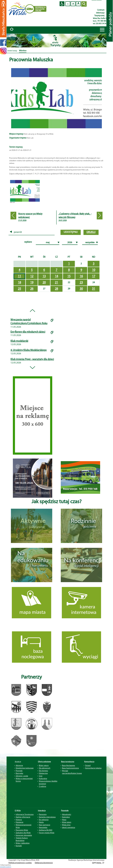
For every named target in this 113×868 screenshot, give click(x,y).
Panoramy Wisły (22, 830)
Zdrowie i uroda (22, 776)
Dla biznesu (43, 771)
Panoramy (43, 814)
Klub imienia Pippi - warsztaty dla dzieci (32, 359)
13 (44, 276)
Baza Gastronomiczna (70, 768)
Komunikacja (89, 761)
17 (94, 276)
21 (56, 283)
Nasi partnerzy (44, 825)
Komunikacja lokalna (93, 768)
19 (32, 283)
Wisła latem (67, 822)
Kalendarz (66, 817)
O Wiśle (18, 810)
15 (69, 276)
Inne (41, 776)
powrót (16, 232)
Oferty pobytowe (44, 761)
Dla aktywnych (45, 768)
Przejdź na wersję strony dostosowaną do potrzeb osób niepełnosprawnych (62, 4)
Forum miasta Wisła (47, 833)
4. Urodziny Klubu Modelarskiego (29, 350)
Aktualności (67, 814)
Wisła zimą (66, 825)
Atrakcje (18, 761)
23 (81, 283)
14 (56, 276)
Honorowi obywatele (24, 835)
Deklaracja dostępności (44, 863)
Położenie (20, 822)
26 (32, 289)
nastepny (9, 867)
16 (81, 276)
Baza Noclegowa (69, 765)
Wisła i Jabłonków (23, 843)
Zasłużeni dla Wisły (23, 833)
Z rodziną (42, 786)
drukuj (91, 232)
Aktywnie (19, 765)
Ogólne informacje (23, 817)
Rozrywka (19, 773)
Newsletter (43, 827)
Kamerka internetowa (47, 817)
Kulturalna (43, 778)
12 (32, 276)
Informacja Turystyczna (25, 814)
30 (81, 289)
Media (41, 822)
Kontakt (19, 846)
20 (44, 283)
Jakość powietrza (69, 827)
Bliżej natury (44, 765)
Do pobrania (44, 820)
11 (19, 276)
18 (19, 283)
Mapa (64, 820)
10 (94, 270)
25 (19, 289)
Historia (19, 820)
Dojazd (88, 765)
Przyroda (19, 771)
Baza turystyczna (68, 761)
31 (94, 289)
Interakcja (42, 810)
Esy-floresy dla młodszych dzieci (28, 332)
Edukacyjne (43, 773)
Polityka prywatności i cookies (20, 863)
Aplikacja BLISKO (46, 830)
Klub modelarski (19, 341)
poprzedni (3, 867)
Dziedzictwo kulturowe (25, 768)
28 (56, 289)
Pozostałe (65, 810)
